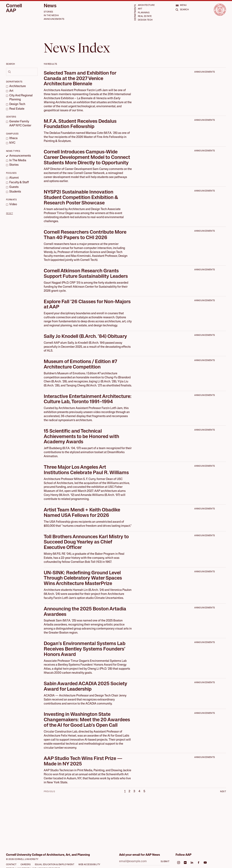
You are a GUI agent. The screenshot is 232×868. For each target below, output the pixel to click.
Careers (26, 865)
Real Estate (145, 16)
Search (11, 64)
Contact (11, 865)
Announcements (54, 19)
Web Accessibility (89, 865)
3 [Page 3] (134, 792)
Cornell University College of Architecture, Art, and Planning (48, 855)
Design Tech (145, 20)
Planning (144, 13)
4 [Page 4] (139, 792)
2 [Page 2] (129, 792)
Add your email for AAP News (140, 855)
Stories (48, 12)
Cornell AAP (14, 8)
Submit (165, 862)
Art (140, 9)
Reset (9, 214)
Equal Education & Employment (55, 865)
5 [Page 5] (144, 792)
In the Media (51, 16)
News (50, 6)
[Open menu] (181, 5)
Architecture (146, 5)
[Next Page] (218, 792)
